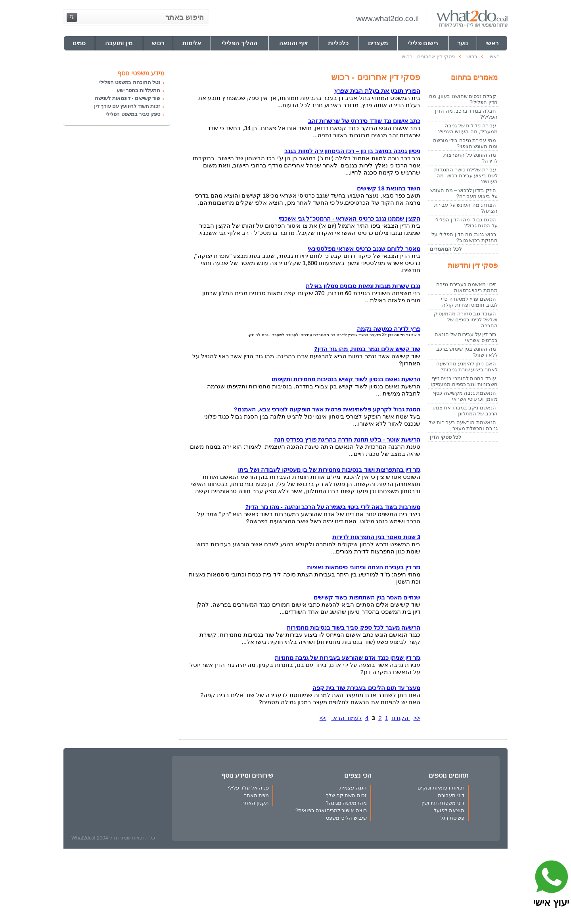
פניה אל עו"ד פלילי (248, 788)
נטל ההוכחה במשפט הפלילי (130, 82)
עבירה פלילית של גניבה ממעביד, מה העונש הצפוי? (468, 129)
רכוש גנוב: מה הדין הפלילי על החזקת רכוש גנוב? (465, 237)
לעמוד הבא (347, 718)
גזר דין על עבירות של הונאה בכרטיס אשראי (466, 337)
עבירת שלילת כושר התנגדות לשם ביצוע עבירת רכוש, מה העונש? (466, 176)
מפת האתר (257, 795)
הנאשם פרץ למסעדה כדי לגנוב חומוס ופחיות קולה (469, 302)
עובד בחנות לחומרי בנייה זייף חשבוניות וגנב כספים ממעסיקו (464, 381)
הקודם (401, 718)
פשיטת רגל (452, 818)
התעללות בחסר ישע (138, 90)
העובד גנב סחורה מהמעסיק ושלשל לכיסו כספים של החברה (466, 320)
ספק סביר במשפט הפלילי (133, 114)
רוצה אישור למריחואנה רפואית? (331, 810)
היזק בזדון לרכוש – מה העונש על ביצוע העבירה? (464, 193)
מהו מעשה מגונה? (346, 803)
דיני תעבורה (451, 795)
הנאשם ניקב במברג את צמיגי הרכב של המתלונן (465, 411)
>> (323, 718)
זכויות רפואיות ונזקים (441, 788)
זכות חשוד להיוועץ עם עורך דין (127, 106)
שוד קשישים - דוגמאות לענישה (127, 98)
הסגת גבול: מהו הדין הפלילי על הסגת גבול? (466, 223)
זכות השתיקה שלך (346, 795)
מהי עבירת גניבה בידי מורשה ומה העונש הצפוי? (465, 143)
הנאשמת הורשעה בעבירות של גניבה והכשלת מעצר (463, 425)
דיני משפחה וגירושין (443, 803)
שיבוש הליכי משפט (346, 818)
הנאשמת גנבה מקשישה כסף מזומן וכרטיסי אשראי (465, 396)
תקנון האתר (256, 803)
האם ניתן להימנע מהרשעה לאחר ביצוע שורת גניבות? (467, 367)
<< (417, 718)
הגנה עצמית (353, 788)
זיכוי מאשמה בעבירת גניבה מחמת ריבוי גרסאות (467, 287)
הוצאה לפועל (449, 810)
